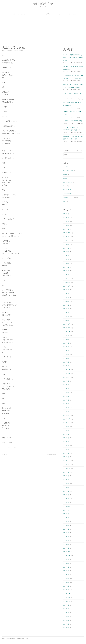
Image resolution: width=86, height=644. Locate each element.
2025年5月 (66, 259)
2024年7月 (66, 297)
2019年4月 (66, 518)
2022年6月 (66, 392)
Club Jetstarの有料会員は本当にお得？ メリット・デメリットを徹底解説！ (73, 57)
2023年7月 (66, 343)
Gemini (65, 175)
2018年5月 (66, 533)
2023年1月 (66, 366)
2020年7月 (66, 480)
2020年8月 (66, 476)
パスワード (55, 14)
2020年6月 (66, 484)
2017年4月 (66, 578)
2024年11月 (67, 282)
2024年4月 (66, 309)
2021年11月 (67, 419)
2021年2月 (66, 453)
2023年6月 (66, 347)
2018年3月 (66, 540)
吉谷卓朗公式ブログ (43, 3)
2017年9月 (66, 559)
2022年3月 (66, 404)
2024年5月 (66, 305)
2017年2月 (66, 586)
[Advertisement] (43, 32)
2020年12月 (67, 461)
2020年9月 (66, 472)
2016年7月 (66, 613)
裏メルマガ (36, 14)
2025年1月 (66, 275)
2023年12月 (67, 324)
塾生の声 (62, 14)
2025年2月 (66, 271)
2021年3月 (66, 449)
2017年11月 (67, 556)
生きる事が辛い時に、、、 (53, 454)
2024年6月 (66, 301)
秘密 (65, 201)
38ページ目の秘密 (14, 14)
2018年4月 (66, 537)
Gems (65, 178)
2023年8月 (66, 339)
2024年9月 (66, 290)
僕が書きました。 (13, 447)
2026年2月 (66, 225)
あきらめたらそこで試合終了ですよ (73, 121)
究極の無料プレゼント (26, 14)
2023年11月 (67, 328)
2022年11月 (67, 373)
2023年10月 (67, 332)
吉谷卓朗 (21, 51)
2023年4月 (66, 354)
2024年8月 (66, 294)
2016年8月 (66, 609)
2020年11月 (67, 465)
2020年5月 (66, 487)
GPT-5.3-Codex (68, 182)
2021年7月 (66, 434)
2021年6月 (66, 438)
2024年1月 (66, 320)
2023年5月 (66, 351)
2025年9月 (66, 244)
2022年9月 (66, 381)
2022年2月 (66, 408)
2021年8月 (66, 430)
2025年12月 (67, 233)
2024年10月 (67, 286)
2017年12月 (67, 552)
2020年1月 (66, 502)
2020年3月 (66, 495)
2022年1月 (66, 411)
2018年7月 (66, 529)
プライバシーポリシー (22, 639)
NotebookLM (67, 190)
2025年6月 (66, 256)
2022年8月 (66, 385)
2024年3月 (66, 313)
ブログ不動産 (67, 194)
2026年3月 (66, 222)
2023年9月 (66, 335)
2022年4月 (66, 400)
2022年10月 (67, 377)
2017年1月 (66, 590)
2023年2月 (66, 362)
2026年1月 (66, 229)
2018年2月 (66, 544)
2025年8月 (66, 248)
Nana (65, 186)
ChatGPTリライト (68, 171)
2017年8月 (66, 563)
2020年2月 (66, 499)
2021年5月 (66, 442)
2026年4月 (66, 218)
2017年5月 (66, 575)
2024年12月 (67, 278)
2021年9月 (66, 427)
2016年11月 (67, 597)
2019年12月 (67, 506)
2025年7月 (66, 252)
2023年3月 (66, 358)
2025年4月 (66, 263)
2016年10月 (67, 601)
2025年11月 (67, 237)
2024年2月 (66, 316)
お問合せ (48, 14)
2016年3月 (66, 624)
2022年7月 (66, 389)
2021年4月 (66, 446)
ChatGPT (66, 167)
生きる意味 (5, 454)
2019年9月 (66, 514)
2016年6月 (66, 616)
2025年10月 (67, 240)
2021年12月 (67, 415)
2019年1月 (66, 525)
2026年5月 (66, 214)
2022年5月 (66, 396)
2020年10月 (67, 468)
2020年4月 (66, 491)
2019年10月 (67, 510)
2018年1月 (66, 548)
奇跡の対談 (68, 14)
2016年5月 (66, 620)
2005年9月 (66, 628)
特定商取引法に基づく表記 (9, 639)
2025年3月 (66, 267)
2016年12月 (67, 594)
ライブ (42, 14)
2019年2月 (66, 521)
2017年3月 (66, 582)
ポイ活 (75, 14)
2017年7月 (66, 567)
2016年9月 (66, 605)
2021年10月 (67, 423)
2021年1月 (66, 457)
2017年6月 (66, 571)
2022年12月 (67, 370)
